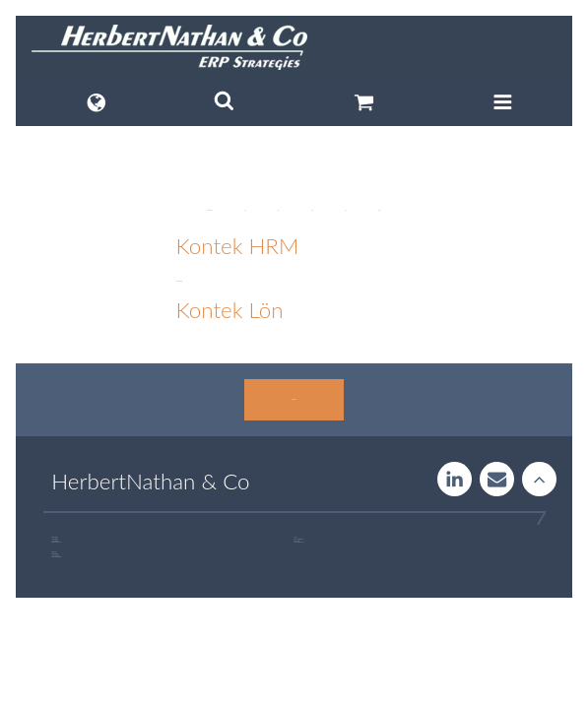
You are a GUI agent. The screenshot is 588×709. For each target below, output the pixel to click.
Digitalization (209, 210)
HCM (278, 210)
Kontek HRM (237, 246)
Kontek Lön (229, 310)
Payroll (380, 210)
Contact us (294, 399)
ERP (245, 210)
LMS (346, 210)
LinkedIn (455, 479)
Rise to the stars (539, 479)
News (312, 210)
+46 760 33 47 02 (300, 542)
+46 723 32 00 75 (58, 557)
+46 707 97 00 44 (58, 542)
